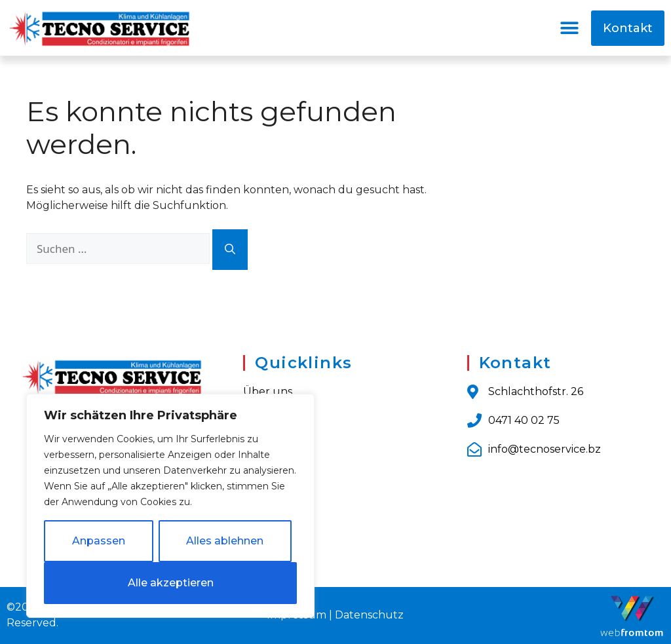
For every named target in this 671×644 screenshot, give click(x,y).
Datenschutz (369, 615)
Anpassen (99, 541)
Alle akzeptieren (171, 583)
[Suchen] (230, 250)
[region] (170, 506)
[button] (570, 28)
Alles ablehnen (225, 541)
